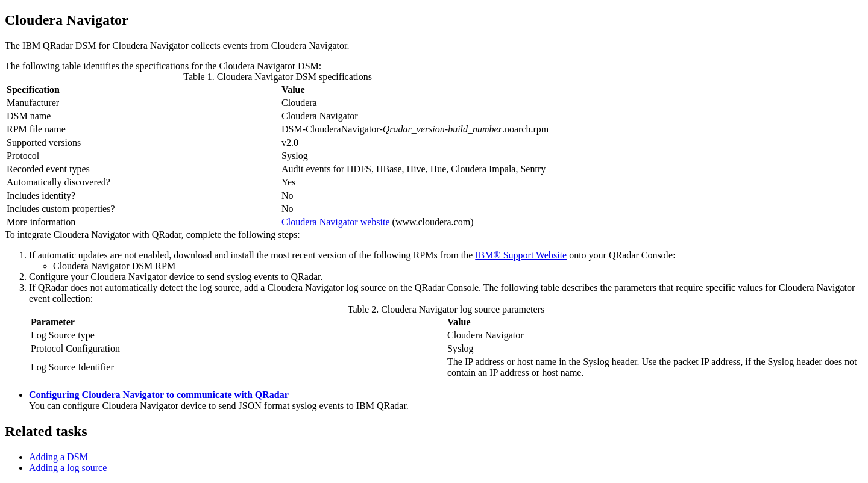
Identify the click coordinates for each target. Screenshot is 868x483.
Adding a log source (68, 468)
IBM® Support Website (521, 255)
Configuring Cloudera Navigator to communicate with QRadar (159, 395)
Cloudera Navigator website (337, 222)
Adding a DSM (58, 457)
